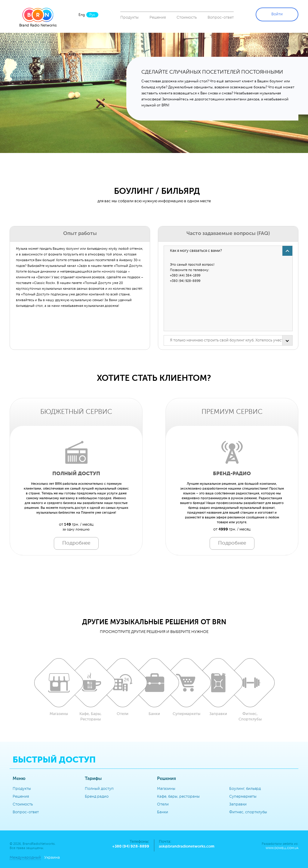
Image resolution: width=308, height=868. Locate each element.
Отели (163, 804)
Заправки (238, 804)
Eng (82, 15)
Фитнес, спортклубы (248, 812)
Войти (277, 14)
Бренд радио (97, 797)
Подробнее (76, 543)
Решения (158, 18)
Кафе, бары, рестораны (178, 797)
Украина (52, 858)
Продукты (129, 18)
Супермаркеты (243, 797)
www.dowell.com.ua (282, 848)
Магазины (166, 789)
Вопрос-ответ (221, 18)
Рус (92, 15)
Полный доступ (99, 789)
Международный (25, 858)
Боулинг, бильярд (245, 789)
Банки (163, 812)
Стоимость (187, 18)
